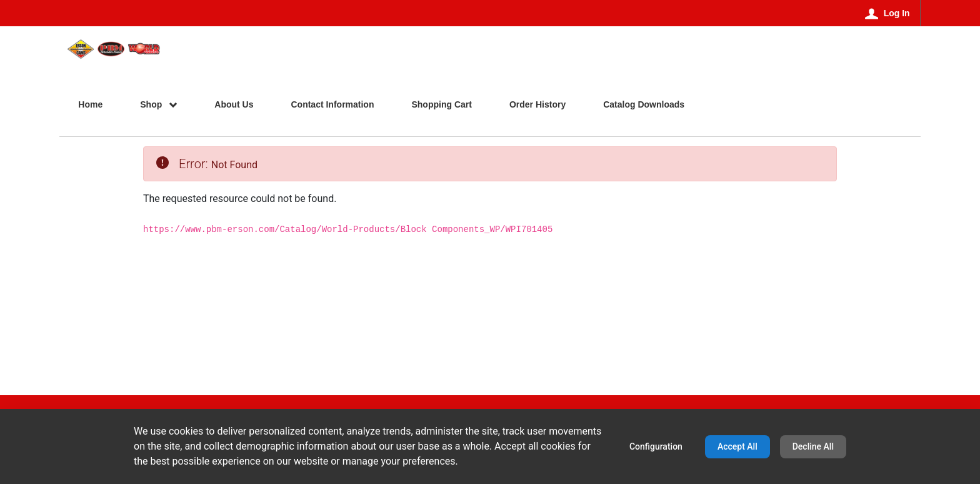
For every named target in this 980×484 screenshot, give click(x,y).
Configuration (656, 446)
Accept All (737, 446)
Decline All (813, 446)
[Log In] (888, 13)
